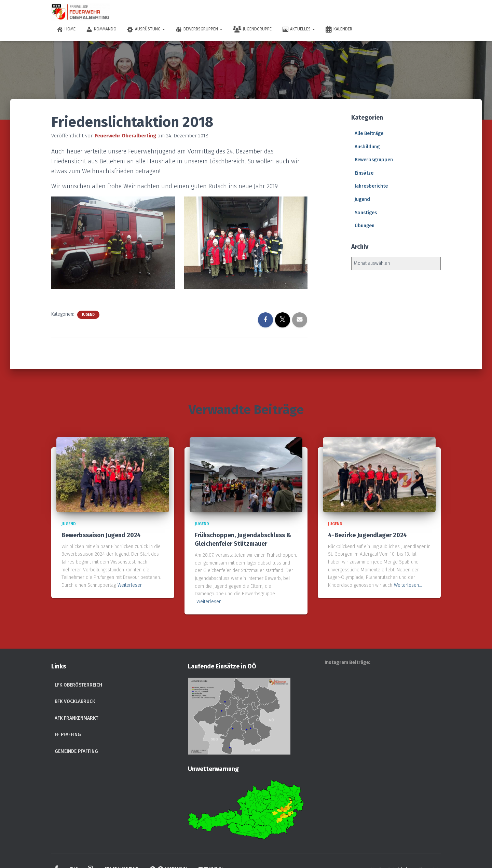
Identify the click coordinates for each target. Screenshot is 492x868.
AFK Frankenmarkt (77, 718)
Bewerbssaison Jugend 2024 (101, 535)
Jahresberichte (371, 186)
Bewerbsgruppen (199, 29)
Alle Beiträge (369, 133)
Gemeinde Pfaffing (76, 751)
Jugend (88, 315)
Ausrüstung (146, 29)
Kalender (339, 29)
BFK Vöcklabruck (75, 701)
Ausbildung (367, 147)
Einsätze (364, 173)
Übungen (365, 226)
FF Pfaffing (68, 735)
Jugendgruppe (252, 29)
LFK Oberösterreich (78, 685)
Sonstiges (366, 213)
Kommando (101, 29)
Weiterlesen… (132, 585)
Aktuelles (298, 29)
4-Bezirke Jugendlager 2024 (367, 535)
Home (66, 29)
